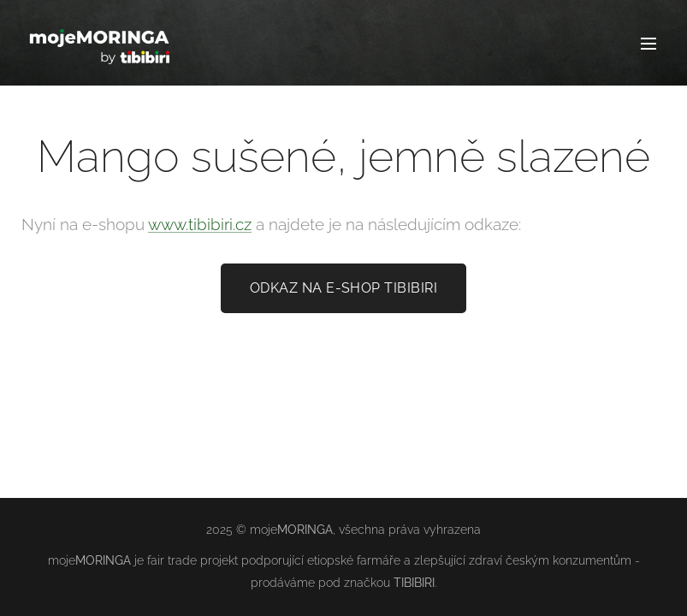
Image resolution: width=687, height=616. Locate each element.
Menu (649, 44)
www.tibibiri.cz (200, 224)
